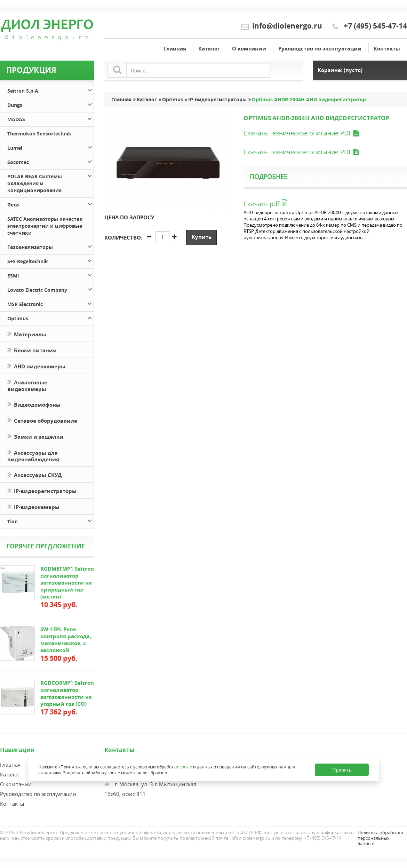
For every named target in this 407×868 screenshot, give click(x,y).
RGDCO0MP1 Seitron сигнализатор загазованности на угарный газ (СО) (67, 693)
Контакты (387, 49)
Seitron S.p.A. (50, 90)
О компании (249, 49)
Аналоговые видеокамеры (27, 385)
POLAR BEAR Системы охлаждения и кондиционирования (50, 182)
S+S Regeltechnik (50, 260)
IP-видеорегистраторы (42, 490)
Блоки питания (32, 350)
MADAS (50, 118)
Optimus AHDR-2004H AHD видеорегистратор (309, 100)
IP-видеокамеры (34, 506)
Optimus (50, 317)
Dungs (50, 104)
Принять (342, 770)
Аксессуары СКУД (34, 474)
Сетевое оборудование (42, 420)
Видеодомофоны (34, 404)
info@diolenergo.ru (287, 26)
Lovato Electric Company (50, 289)
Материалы (27, 334)
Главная (175, 49)
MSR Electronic (50, 303)
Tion (50, 520)
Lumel (50, 147)
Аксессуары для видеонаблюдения (33, 455)
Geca (50, 204)
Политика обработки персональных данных (380, 838)
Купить (202, 237)
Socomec (50, 161)
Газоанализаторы (50, 246)
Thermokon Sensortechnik (39, 134)
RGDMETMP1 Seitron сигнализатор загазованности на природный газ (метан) (67, 583)
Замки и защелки (35, 436)
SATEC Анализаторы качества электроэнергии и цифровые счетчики (45, 226)
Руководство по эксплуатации (320, 49)
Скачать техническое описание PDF (301, 133)
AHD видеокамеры (36, 366)
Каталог (209, 49)
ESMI (50, 275)
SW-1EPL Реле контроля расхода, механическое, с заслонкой (66, 640)
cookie (186, 767)
